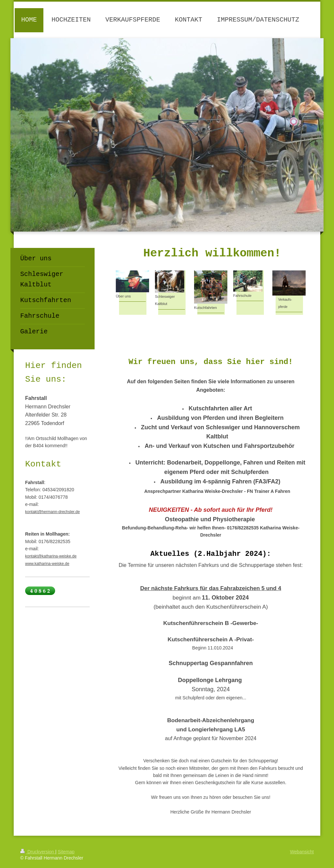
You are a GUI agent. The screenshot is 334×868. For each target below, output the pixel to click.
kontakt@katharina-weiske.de (51, 556)
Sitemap (66, 852)
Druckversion (38, 852)
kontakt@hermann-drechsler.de (53, 512)
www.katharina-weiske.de (47, 564)
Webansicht (302, 852)
